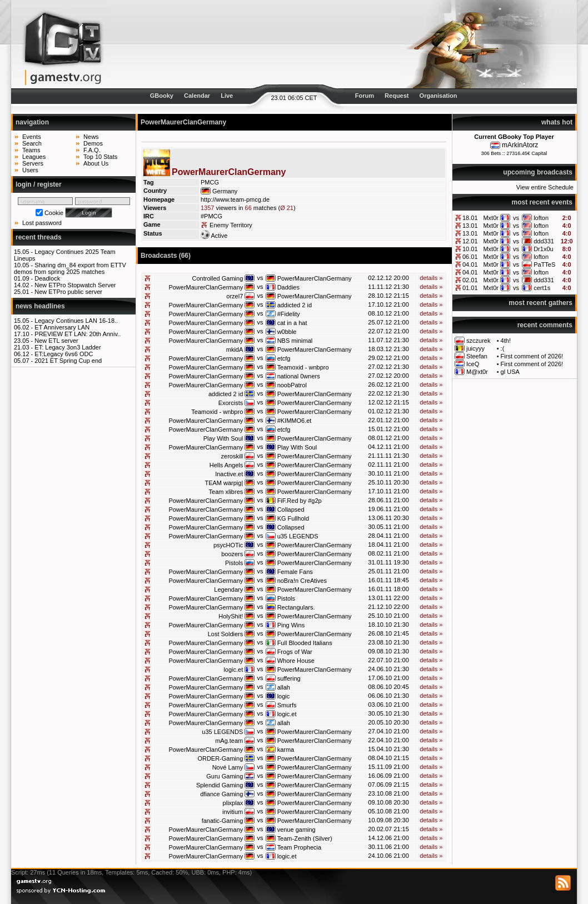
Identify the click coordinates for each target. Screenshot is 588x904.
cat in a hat (292, 323)
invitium (233, 812)
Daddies (288, 287)
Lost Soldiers (226, 634)
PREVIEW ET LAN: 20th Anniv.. (78, 334)
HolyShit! (231, 616)
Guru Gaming (225, 776)
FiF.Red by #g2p (300, 501)
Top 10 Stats (100, 157)
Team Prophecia (300, 847)
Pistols (234, 563)
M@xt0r (477, 372)
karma (286, 750)
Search (32, 143)
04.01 (470, 264)
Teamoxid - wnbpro (303, 367)
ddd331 (544, 241)
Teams (31, 150)
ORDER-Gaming (220, 758)
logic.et (233, 670)
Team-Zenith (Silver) (305, 838)
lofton (541, 218)
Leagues (34, 157)
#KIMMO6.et (295, 421)
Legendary (228, 590)
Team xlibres (226, 492)
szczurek (478, 341)
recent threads (39, 237)
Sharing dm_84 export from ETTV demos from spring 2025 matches (70, 268)
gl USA (510, 372)
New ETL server (56, 341)
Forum (365, 96)
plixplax (233, 803)
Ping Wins (291, 625)
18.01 (470, 218)
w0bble (287, 332)
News (91, 137)
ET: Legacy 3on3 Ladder (68, 347)
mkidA (235, 349)
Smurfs (287, 705)
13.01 (470, 226)
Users (30, 170)
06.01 (470, 257)
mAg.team (229, 741)
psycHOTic (228, 545)
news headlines (40, 306)
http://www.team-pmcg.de (235, 199)
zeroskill (232, 456)
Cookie (54, 213)
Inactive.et (229, 474)
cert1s (542, 288)
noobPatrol (292, 385)
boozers (232, 554)
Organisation (438, 96)
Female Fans (295, 572)
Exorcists (231, 403)
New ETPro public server (68, 292)
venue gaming (297, 830)
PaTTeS (544, 264)
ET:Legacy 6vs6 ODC (64, 354)
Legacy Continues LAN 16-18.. (76, 321)
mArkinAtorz (520, 145)
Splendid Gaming (220, 785)
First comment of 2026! (532, 356)
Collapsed (291, 510)
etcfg (284, 358)
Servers (33, 163)
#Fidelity (289, 314)
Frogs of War (295, 652)
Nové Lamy (228, 767)
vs (516, 218)
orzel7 (235, 296)
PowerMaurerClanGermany (315, 278)
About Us (96, 163)
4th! (506, 341)
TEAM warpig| (224, 483)
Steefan (477, 356)
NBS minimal (295, 341)
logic (284, 696)
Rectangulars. (296, 607)
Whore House (296, 661)
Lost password (42, 223)
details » (431, 278)
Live (227, 96)
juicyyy (475, 348)
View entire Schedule (545, 187)
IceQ (473, 364)
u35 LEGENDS (298, 536)
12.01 (470, 241)
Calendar (197, 96)
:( (503, 348)
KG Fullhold (293, 518)
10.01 (470, 249)
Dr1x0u (543, 249)
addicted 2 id (295, 305)
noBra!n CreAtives (302, 581)
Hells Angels (226, 465)
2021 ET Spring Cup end (68, 361)
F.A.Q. (92, 150)
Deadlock (47, 278)
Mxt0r (491, 218)
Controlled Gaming (218, 278)
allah (284, 687)
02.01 (470, 280)
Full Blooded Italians (305, 643)
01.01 (470, 288)
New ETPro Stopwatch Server (75, 285)
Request (397, 96)
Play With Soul (223, 438)
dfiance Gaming (221, 794)
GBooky (162, 96)
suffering (289, 678)
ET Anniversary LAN (62, 327)
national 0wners (299, 376)
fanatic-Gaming (223, 821)
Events (32, 137)
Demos (93, 143)
